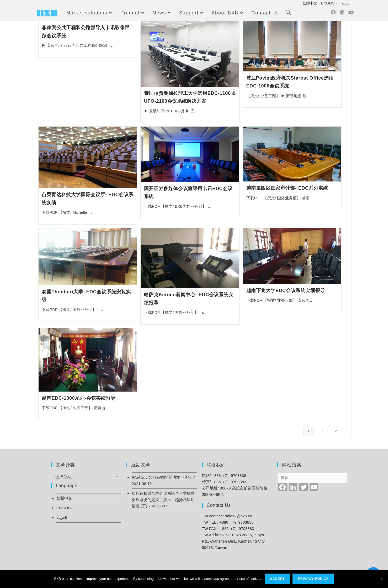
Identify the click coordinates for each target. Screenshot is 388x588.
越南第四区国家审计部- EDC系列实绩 (287, 188)
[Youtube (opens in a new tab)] (351, 14)
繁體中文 (310, 3)
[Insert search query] (312, 478)
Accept (277, 579)
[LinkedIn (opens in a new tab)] (342, 14)
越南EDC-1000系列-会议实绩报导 (79, 398)
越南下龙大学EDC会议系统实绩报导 (286, 290)
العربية (346, 3)
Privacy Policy (313, 579)
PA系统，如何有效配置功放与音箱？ (164, 477)
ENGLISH (329, 3)
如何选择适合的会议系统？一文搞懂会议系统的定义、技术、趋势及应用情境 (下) (163, 500)
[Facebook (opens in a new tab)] (333, 14)
